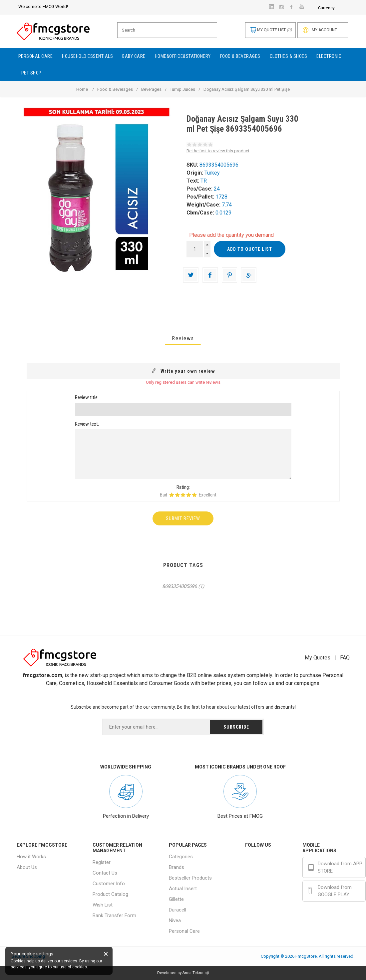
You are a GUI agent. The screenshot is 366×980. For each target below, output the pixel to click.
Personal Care (184, 931)
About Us (27, 867)
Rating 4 (189, 495)
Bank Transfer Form (114, 915)
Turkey (212, 173)
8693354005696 (180, 586)
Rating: (183, 487)
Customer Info (109, 884)
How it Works (31, 857)
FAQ (345, 658)
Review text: (87, 424)
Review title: (87, 397)
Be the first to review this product (218, 151)
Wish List (103, 905)
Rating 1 (172, 495)
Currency (282, 8)
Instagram (270, 874)
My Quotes (318, 658)
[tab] (183, 338)
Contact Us (105, 873)
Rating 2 (177, 495)
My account (324, 30)
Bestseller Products (190, 878)
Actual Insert (183, 889)
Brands (177, 867)
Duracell (178, 910)
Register (102, 862)
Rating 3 (183, 495)
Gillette (176, 899)
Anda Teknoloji (196, 973)
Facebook (269, 859)
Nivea (175, 920)
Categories (181, 857)
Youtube (268, 890)
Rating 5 (194, 495)
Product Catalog (110, 894)
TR (204, 181)
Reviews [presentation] (183, 338)
